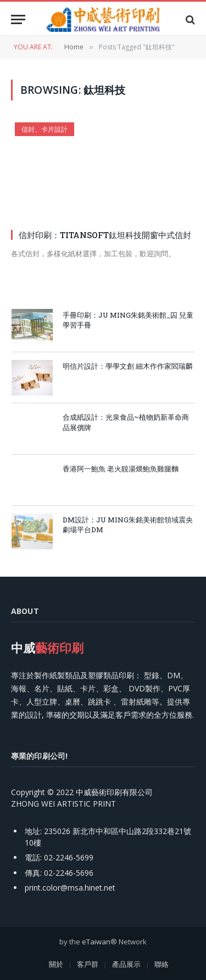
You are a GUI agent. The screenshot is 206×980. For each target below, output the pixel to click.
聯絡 (162, 964)
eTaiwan (96, 942)
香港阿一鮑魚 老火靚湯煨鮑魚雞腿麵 (121, 469)
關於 (56, 964)
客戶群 (88, 964)
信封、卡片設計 (44, 129)
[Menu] (18, 19)
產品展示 (126, 964)
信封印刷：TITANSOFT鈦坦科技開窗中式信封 (105, 235)
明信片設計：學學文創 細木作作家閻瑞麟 (128, 366)
